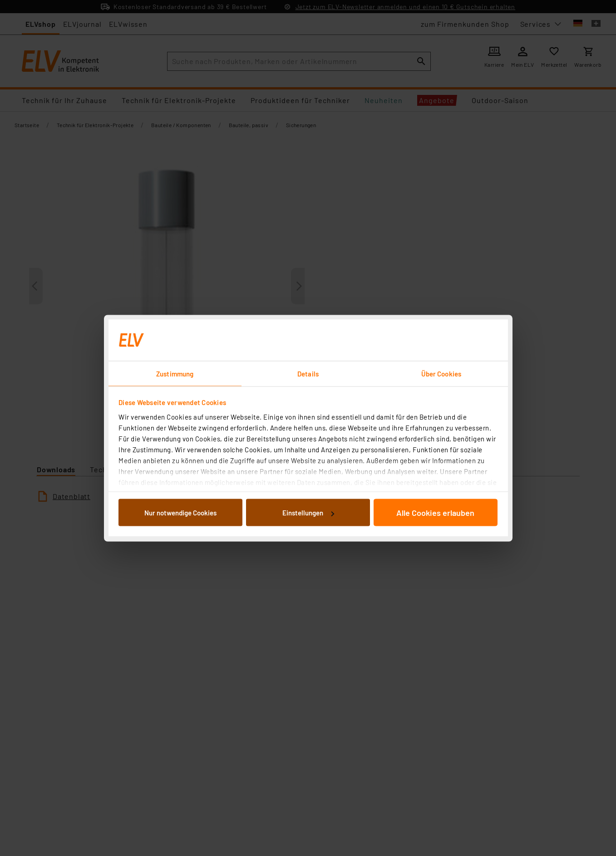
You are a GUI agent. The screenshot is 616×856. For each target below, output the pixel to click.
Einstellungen (308, 513)
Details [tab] (308, 373)
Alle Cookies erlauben (435, 513)
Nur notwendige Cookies (180, 513)
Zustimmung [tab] (175, 373)
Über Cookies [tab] (441, 373)
